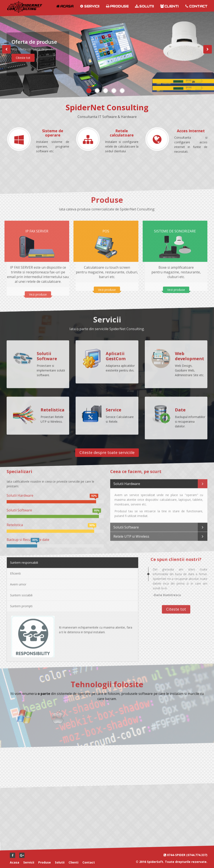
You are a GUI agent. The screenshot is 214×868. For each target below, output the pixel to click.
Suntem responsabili (24, 560)
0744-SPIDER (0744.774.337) (187, 855)
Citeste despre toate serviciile (107, 452)
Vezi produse (38, 292)
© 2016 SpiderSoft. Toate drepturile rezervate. (172, 862)
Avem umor (18, 582)
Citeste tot (23, 58)
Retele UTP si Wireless (159, 534)
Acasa (65, 6)
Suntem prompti (21, 603)
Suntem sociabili (21, 592)
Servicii (90, 6)
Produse (117, 6)
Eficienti (15, 571)
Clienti (169, 6)
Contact (196, 6)
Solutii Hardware (159, 481)
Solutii (144, 6)
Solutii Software (159, 525)
